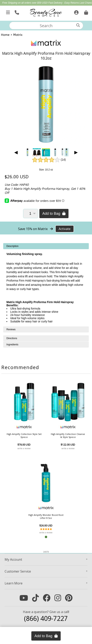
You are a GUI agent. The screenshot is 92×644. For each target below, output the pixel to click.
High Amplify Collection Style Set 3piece (24, 436)
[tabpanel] (46, 285)
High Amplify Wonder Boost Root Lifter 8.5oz (46, 516)
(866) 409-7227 (46, 618)
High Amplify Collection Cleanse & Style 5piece (68, 436)
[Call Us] (16, 12)
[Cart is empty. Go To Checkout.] (86, 12)
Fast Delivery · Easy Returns (64, 3)
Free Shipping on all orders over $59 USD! (25, 3)
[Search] (78, 25)
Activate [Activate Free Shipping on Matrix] (65, 229)
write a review (24, 448)
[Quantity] (31, 214)
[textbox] (46, 26)
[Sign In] (76, 12)
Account (13, 559)
